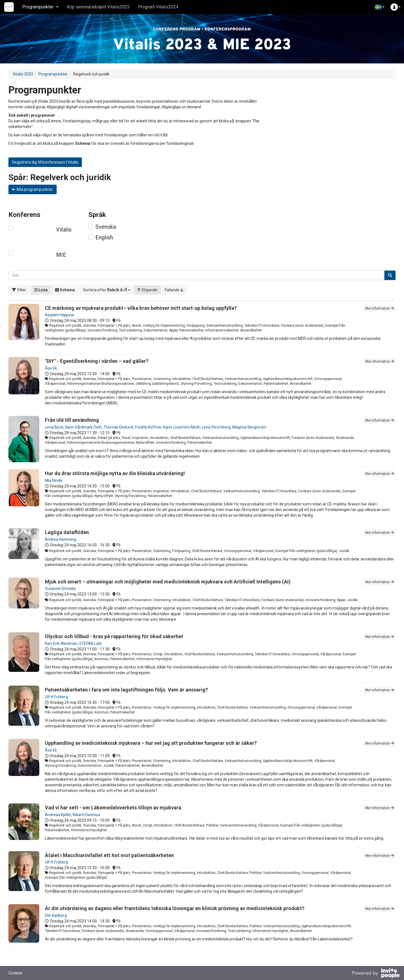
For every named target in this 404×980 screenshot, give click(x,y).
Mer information (380, 308)
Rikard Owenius (86, 815)
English (104, 237)
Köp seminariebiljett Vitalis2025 (98, 7)
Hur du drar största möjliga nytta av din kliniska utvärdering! (115, 473)
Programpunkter (53, 74)
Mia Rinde (54, 480)
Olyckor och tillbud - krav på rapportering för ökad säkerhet (114, 636)
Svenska (106, 227)
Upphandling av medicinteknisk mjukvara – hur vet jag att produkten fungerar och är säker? (151, 743)
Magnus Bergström (249, 427)
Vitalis (64, 230)
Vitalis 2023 (23, 74)
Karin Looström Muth (182, 427)
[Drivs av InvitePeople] (376, 974)
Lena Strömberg (216, 427)
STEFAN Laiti (90, 644)
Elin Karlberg (56, 915)
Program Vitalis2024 (158, 7)
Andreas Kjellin (58, 815)
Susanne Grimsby (60, 589)
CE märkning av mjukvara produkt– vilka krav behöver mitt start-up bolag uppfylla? (141, 308)
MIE (61, 255)
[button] (380, 7)
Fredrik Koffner (148, 427)
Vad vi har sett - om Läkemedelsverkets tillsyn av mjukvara (113, 808)
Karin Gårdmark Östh (83, 427)
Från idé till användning (72, 420)
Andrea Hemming (61, 539)
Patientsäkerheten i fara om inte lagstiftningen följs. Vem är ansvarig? (126, 690)
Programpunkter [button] (40, 7)
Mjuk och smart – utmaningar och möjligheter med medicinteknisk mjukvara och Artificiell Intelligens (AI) (168, 582)
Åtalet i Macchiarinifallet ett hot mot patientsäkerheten (109, 855)
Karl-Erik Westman (61, 644)
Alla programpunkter (33, 189)
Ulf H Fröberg (56, 697)
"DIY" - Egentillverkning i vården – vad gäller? (97, 361)
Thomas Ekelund (118, 427)
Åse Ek (51, 368)
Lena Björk (54, 427)
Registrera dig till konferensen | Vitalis (45, 162)
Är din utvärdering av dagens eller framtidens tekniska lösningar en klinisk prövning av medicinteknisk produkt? (175, 908)
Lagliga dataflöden (67, 532)
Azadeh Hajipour (60, 315)
